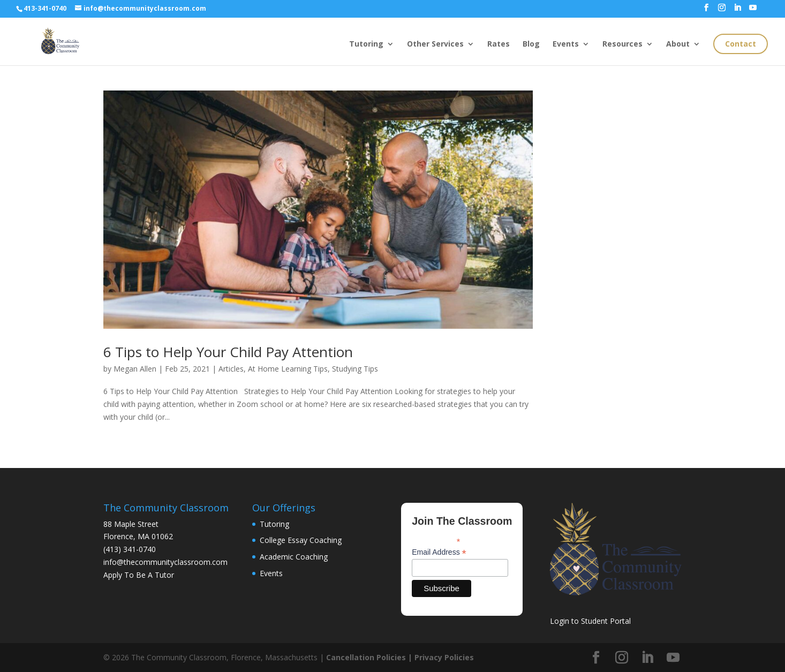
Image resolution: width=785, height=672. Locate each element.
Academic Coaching (294, 557)
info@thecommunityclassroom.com (165, 562)
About (678, 44)
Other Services (435, 44)
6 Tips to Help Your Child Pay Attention (228, 352)
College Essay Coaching (301, 540)
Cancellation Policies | (370, 657)
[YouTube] (753, 11)
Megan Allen (135, 369)
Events (566, 44)
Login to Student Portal (590, 621)
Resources (622, 44)
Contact (741, 44)
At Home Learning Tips (288, 369)
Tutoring (366, 44)
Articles (231, 369)
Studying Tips (355, 369)
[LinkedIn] (737, 11)
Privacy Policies (444, 657)
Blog (531, 44)
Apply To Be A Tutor (139, 575)
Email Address (439, 552)
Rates (499, 44)
